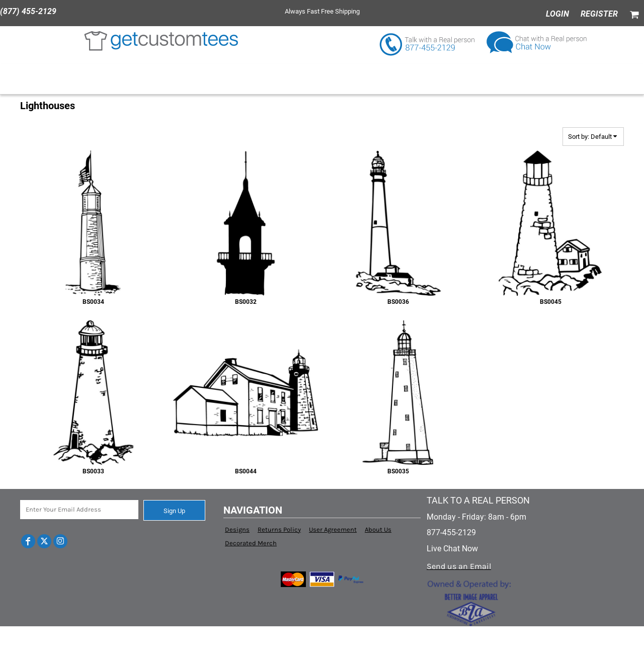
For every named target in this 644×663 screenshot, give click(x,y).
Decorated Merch (251, 543)
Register (599, 14)
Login (557, 14)
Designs (237, 529)
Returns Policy (279, 529)
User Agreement (333, 529)
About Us (378, 529)
